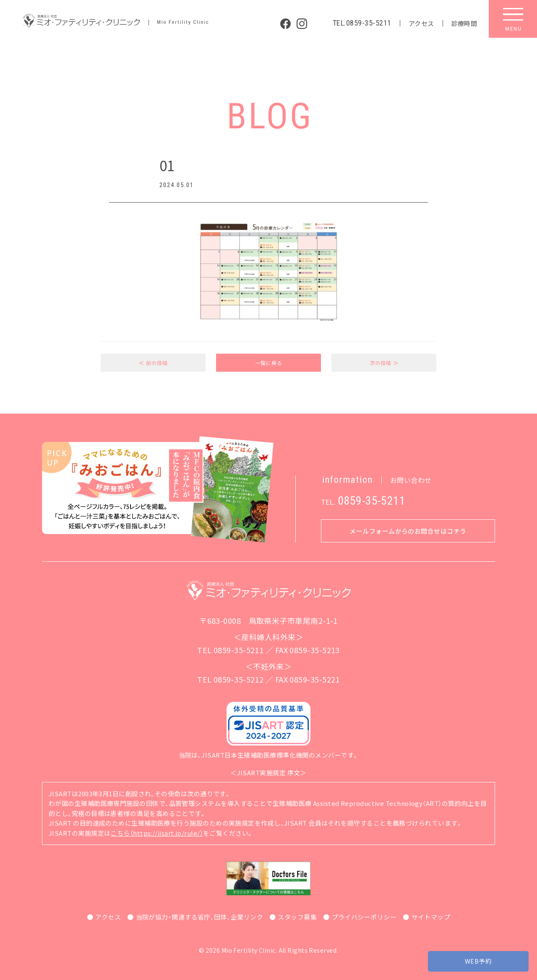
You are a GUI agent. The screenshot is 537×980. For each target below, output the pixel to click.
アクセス (421, 23)
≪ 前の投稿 (153, 363)
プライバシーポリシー (364, 917)
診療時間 (464, 23)
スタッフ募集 (297, 917)
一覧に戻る (269, 363)
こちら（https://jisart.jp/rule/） (157, 833)
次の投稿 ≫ (384, 363)
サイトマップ (431, 917)
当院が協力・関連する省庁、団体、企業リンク (199, 917)
